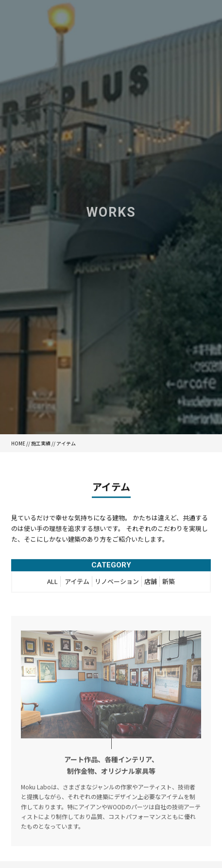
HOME (18, 443)
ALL (52, 584)
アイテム (77, 584)
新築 (169, 584)
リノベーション (117, 584)
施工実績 (41, 443)
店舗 (151, 584)
